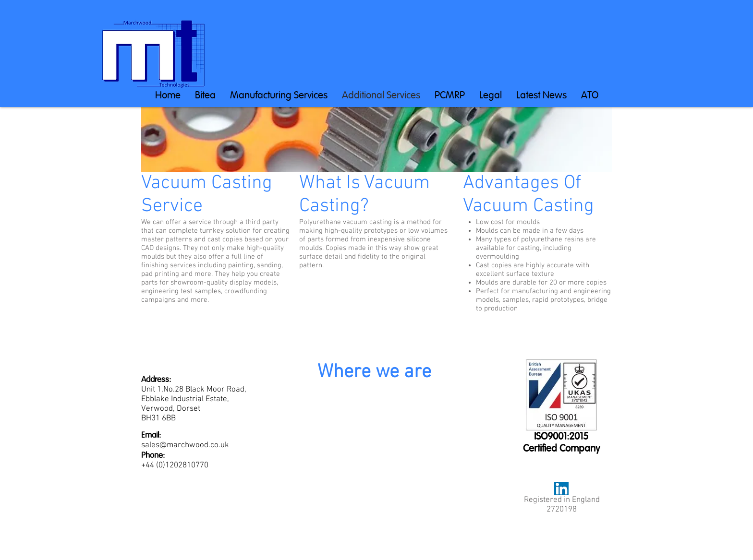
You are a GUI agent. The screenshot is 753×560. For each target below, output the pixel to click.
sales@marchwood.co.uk (185, 445)
